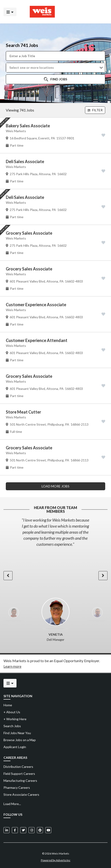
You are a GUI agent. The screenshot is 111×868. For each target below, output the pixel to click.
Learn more (12, 666)
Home (8, 705)
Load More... (12, 804)
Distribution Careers (18, 767)
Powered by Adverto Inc (56, 860)
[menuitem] (55, 767)
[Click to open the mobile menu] (10, 12)
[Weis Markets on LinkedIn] (7, 830)
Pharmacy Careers (17, 787)
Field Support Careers (19, 774)
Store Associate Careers (21, 794)
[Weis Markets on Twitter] (23, 830)
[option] (55, 532)
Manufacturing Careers (20, 781)
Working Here (15, 719)
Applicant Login (15, 747)
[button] (55, 68)
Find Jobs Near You (17, 733)
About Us (12, 712)
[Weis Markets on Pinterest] (40, 830)
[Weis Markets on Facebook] (15, 830)
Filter (95, 110)
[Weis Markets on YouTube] (48, 830)
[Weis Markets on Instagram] (32, 830)
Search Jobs (12, 726)
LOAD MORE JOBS (55, 486)
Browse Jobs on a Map (20, 740)
